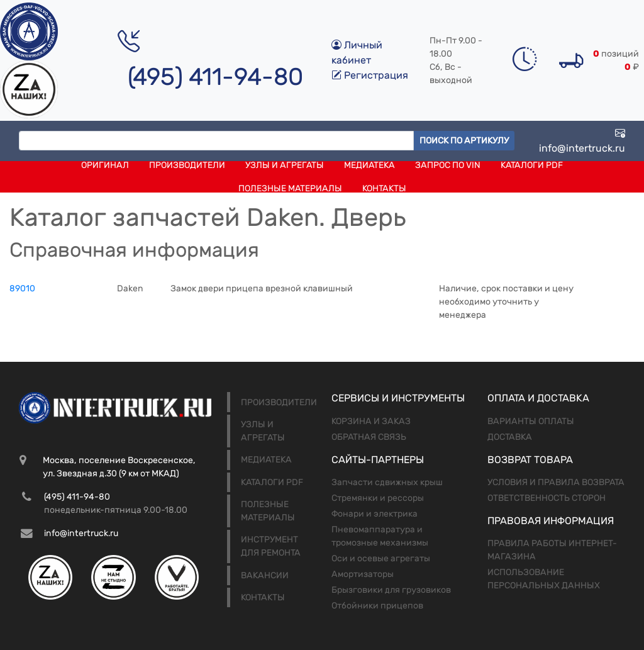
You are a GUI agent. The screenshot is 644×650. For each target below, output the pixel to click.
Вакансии (265, 575)
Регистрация (370, 75)
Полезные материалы (290, 188)
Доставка (510, 437)
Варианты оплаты (531, 421)
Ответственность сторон (547, 498)
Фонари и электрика (375, 514)
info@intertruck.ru (582, 141)
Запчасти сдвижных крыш (387, 482)
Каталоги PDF (532, 165)
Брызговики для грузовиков (391, 590)
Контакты (384, 188)
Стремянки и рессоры (378, 498)
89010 (22, 289)
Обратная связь (369, 437)
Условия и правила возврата (556, 482)
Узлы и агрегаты (285, 165)
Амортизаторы (363, 574)
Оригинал (105, 165)
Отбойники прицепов (377, 606)
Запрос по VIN (448, 165)
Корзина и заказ (371, 421)
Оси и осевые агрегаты (381, 558)
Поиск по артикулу (464, 141)
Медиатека (369, 165)
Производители (187, 165)
